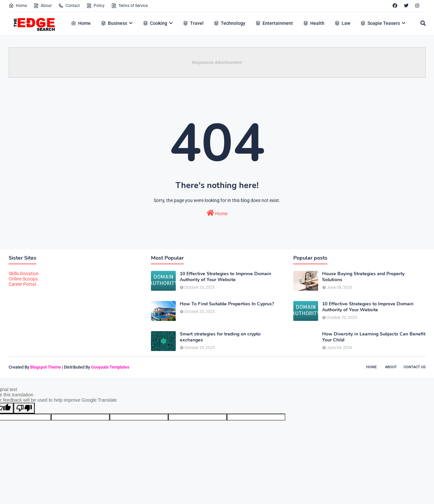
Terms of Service (129, 6)
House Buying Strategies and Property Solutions (363, 277)
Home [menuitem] (81, 23)
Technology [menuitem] (229, 23)
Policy (96, 6)
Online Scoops (23, 279)
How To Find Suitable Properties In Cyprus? (227, 304)
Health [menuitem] (314, 23)
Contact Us (415, 367)
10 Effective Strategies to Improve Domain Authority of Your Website (225, 277)
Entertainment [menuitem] (274, 23)
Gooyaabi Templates (110, 367)
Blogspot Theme (46, 367)
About (43, 6)
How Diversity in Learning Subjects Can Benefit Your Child (374, 337)
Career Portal (22, 284)
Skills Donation (24, 274)
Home (18, 6)
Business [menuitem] (114, 23)
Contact (69, 6)
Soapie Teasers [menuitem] (380, 23)
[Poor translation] (24, 408)
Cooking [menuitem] (155, 23)
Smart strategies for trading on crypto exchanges (220, 337)
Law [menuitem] (342, 23)
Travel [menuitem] (193, 23)
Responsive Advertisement (217, 62)
